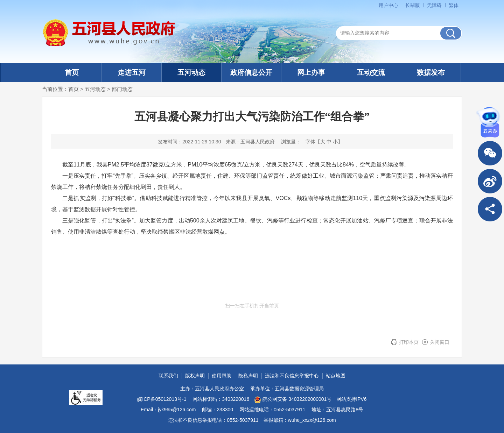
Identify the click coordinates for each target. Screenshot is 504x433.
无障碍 (434, 5)
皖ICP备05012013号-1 (162, 399)
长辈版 (413, 5)
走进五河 (132, 72)
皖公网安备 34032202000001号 (293, 400)
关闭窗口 (440, 342)
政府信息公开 (251, 72)
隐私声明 (248, 376)
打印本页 (409, 342)
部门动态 (122, 89)
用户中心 (388, 5)
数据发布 (431, 72)
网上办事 (311, 72)
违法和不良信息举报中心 (292, 376)
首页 (72, 72)
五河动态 (191, 72)
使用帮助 (222, 376)
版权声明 (195, 376)
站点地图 (336, 376)
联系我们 (168, 376)
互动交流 (371, 72)
